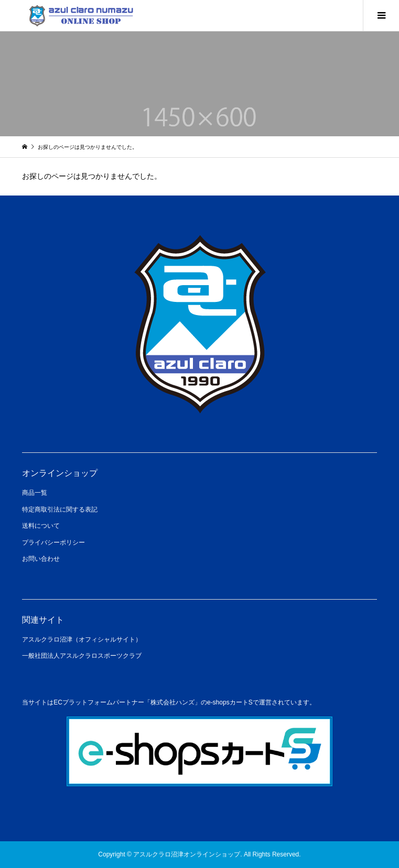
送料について (41, 526)
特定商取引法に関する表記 (60, 509)
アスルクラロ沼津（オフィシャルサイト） (82, 639)
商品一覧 (35, 493)
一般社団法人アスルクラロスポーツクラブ (82, 656)
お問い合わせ (41, 559)
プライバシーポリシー (53, 542)
